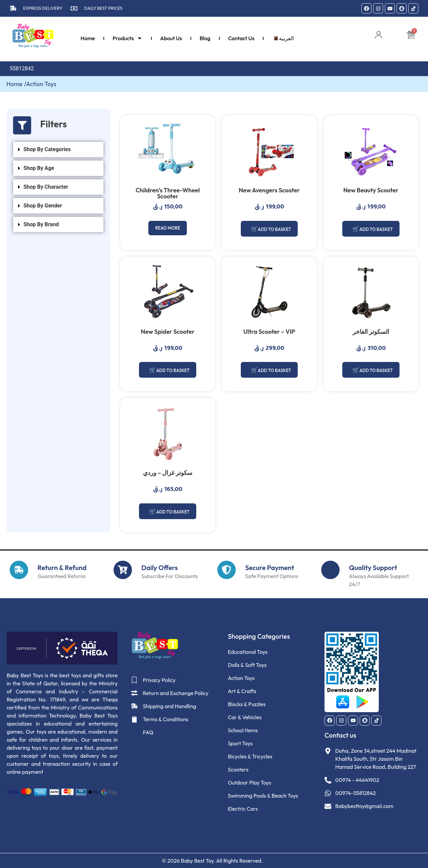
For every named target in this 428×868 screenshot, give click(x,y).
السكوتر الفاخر (371, 332)
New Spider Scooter (167, 332)
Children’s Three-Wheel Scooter (168, 193)
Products (127, 38)
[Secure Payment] (227, 570)
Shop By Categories (47, 149)
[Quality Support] (330, 570)
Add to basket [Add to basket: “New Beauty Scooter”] (376, 229)
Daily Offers (160, 567)
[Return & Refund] (19, 570)
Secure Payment (270, 567)
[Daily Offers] (123, 570)
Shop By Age (39, 168)
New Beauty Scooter (371, 190)
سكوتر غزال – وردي (168, 473)
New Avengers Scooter (269, 190)
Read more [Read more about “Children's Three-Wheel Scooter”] (168, 228)
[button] (58, 149)
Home (88, 38)
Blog (205, 38)
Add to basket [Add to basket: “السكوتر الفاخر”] (376, 370)
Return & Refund (62, 567)
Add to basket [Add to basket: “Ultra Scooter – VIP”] (274, 370)
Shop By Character (46, 187)
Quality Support (373, 567)
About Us (171, 38)
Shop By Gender (43, 206)
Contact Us (241, 38)
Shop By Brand (41, 224)
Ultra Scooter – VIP (269, 332)
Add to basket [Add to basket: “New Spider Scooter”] (173, 370)
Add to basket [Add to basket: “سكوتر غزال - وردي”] (173, 511)
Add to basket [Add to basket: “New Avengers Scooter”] (274, 229)
